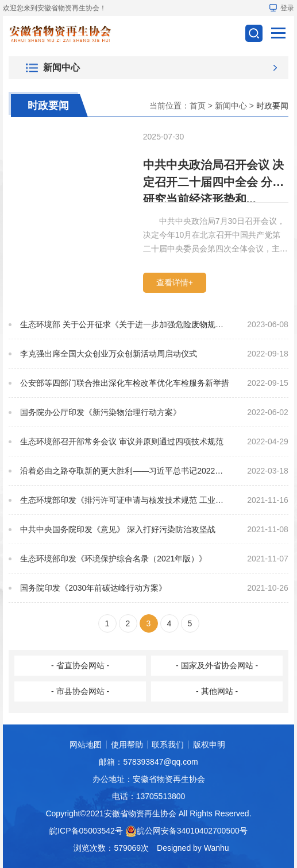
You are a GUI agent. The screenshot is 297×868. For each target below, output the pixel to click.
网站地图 (86, 745)
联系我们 (168, 745)
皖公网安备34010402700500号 (192, 831)
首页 (198, 106)
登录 (282, 8)
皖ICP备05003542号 (86, 831)
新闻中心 (231, 106)
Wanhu (217, 848)
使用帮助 (127, 745)
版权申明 (209, 745)
